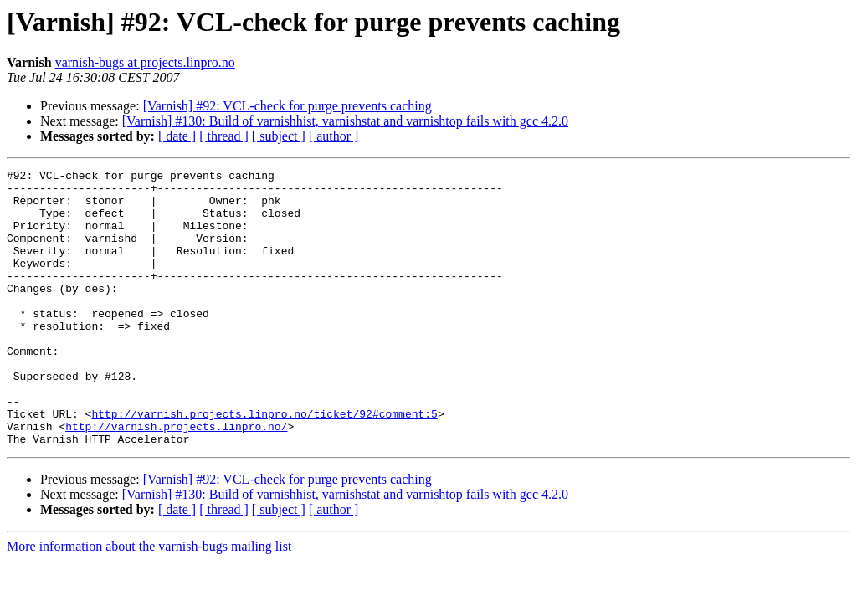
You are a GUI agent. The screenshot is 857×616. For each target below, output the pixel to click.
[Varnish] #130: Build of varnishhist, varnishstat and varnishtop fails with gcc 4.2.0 (345, 121)
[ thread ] (224, 136)
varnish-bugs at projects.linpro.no (145, 62)
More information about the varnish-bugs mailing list (149, 601)
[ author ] (334, 136)
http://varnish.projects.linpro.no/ (176, 479)
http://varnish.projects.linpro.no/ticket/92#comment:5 (264, 464)
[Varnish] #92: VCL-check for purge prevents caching (287, 106)
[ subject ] (279, 136)
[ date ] (177, 136)
